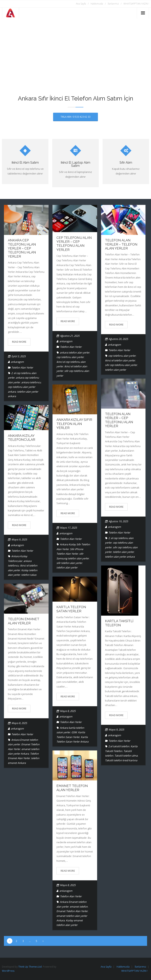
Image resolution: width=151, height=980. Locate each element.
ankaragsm (17, 362)
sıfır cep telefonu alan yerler (121, 365)
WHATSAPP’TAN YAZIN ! (136, 4)
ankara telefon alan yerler (75, 353)
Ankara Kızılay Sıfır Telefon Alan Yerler (74, 424)
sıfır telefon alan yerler (69, 563)
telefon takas (29, 575)
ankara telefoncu (31, 382)
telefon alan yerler (116, 370)
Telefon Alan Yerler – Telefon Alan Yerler (121, 244)
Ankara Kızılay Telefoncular (22, 438)
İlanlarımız (113, 4)
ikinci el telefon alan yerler (120, 360)
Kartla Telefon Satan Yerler (71, 609)
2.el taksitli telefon (119, 746)
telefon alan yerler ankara (120, 557)
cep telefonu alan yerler (70, 357)
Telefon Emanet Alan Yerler (24, 621)
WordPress (8, 971)
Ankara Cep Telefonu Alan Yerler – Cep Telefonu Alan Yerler (22, 248)
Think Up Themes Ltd (30, 967)
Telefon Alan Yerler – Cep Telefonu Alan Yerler (119, 420)
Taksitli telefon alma (126, 756)
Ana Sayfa (81, 4)
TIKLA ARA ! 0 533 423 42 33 (75, 117)
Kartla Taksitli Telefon (119, 623)
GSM (74, 732)
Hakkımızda (97, 4)
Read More (19, 342)
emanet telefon (79, 907)
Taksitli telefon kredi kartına (121, 760)
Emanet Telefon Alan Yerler (72, 788)
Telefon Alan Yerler (22, 368)
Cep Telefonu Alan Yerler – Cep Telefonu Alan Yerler (74, 244)
